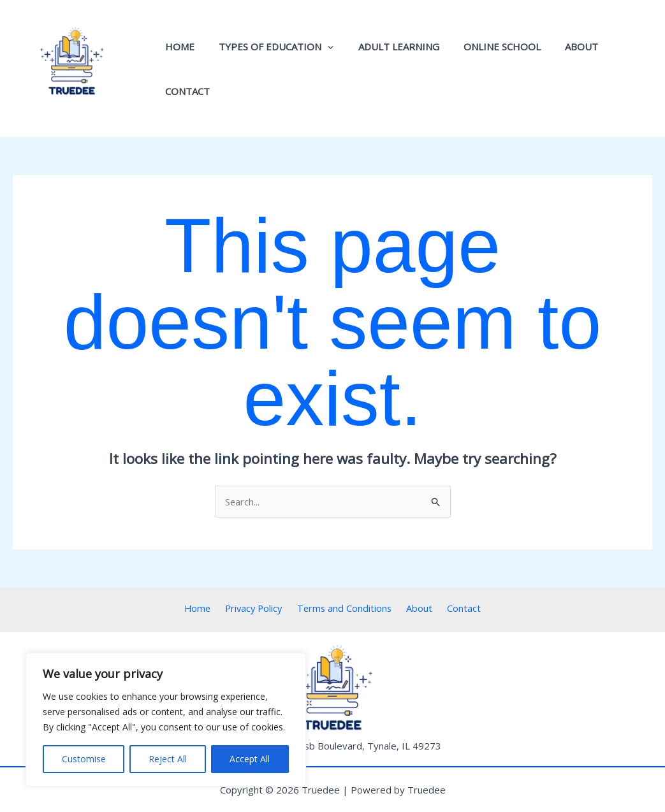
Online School (488, 69)
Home (182, 69)
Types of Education (273, 69)
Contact (620, 69)
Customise (84, 759)
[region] (166, 720)
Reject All (168, 759)
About (562, 69)
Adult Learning (390, 69)
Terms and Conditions (347, 609)
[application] (324, 69)
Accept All (250, 759)
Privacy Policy (259, 609)
